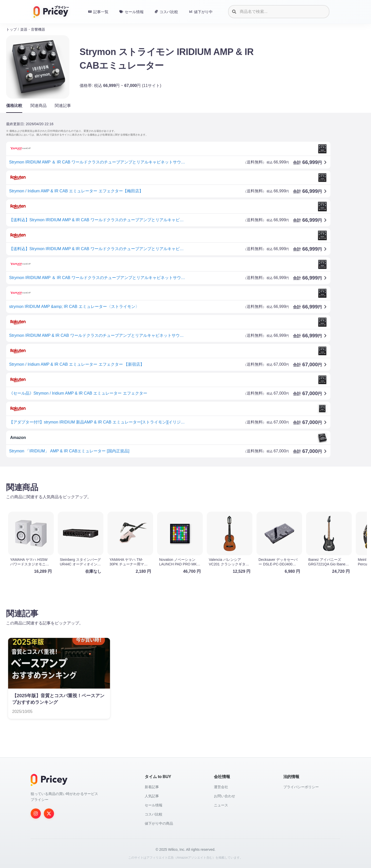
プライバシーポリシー (301, 787)
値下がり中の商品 (159, 823)
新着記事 (152, 787)
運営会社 (221, 787)
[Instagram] (36, 814)
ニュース (221, 805)
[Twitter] (49, 814)
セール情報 (154, 805)
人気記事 (152, 796)
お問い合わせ (225, 796)
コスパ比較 (154, 814)
